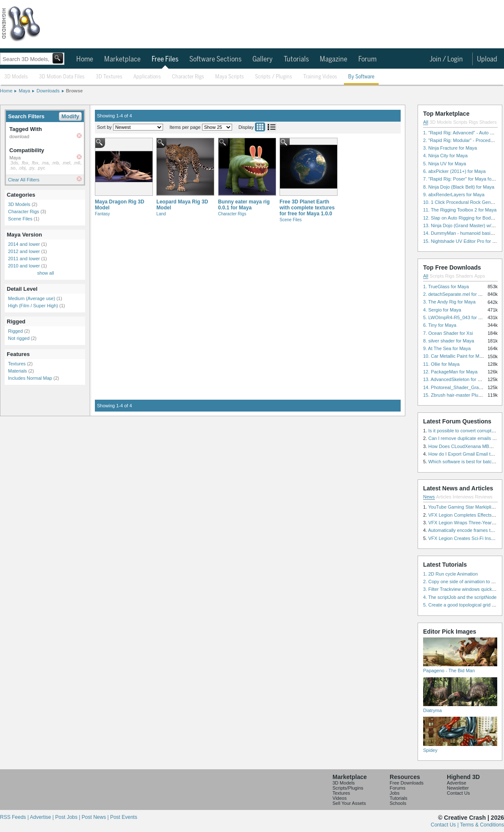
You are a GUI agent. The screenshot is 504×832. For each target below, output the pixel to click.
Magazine (334, 59)
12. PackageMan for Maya (450, 372)
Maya (24, 91)
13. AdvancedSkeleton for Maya (456, 379)
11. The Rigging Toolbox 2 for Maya (460, 210)
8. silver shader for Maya (449, 341)
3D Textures (109, 77)
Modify (70, 116)
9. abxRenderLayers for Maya (454, 195)
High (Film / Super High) (33, 306)
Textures (17, 364)
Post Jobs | (68, 817)
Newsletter (458, 788)
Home (85, 59)
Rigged (15, 331)
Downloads (48, 91)
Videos (339, 798)
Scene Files (20, 219)
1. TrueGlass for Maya (446, 287)
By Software (361, 77)
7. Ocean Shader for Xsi (448, 333)
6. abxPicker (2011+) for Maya (454, 171)
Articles (444, 497)
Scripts (460, 122)
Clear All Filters (24, 180)
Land (161, 214)
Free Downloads (407, 783)
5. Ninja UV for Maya (444, 164)
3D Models (16, 77)
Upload (487, 59)
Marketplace (122, 59)
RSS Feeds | (15, 817)
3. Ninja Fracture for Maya (450, 148)
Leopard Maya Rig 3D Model (182, 205)
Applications (147, 77)
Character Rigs (188, 77)
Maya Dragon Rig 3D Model (120, 205)
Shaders (488, 122)
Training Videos (320, 77)
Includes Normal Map (30, 378)
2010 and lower (24, 266)
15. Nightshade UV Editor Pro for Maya (463, 241)
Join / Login (446, 59)
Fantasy (102, 214)
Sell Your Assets (349, 803)
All (426, 122)
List (271, 127)
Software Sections (215, 59)
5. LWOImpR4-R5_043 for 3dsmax (459, 317)
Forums (397, 788)
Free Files (165, 59)
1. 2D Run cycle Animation (450, 574)
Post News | (96, 817)
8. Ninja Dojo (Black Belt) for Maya (459, 187)
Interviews (463, 497)
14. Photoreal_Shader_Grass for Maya (463, 387)
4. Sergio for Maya (442, 310)
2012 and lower (24, 251)
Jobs (395, 793)
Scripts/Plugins (348, 788)
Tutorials (296, 59)
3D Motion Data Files (62, 77)
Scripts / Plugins (274, 77)
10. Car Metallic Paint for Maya (455, 356)
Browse (75, 91)
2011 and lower (24, 259)
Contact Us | (445, 825)
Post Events (124, 817)
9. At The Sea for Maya (447, 348)
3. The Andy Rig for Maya (449, 302)
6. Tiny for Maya (440, 325)
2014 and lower (24, 244)
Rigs (474, 122)
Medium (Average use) (32, 298)
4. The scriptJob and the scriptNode (460, 597)
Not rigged (19, 338)
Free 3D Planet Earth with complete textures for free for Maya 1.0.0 (307, 208)
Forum (367, 59)
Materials (18, 371)
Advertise (457, 783)
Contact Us (458, 793)
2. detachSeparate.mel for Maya (456, 294)
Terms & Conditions (482, 825)
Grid (260, 127)
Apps (480, 276)
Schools (398, 803)
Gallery (263, 59)
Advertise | (42, 817)
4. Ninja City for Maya (445, 156)
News (429, 497)
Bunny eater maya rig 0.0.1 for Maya (244, 205)
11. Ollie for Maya (441, 364)
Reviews (484, 497)
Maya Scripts (230, 77)
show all (46, 273)
